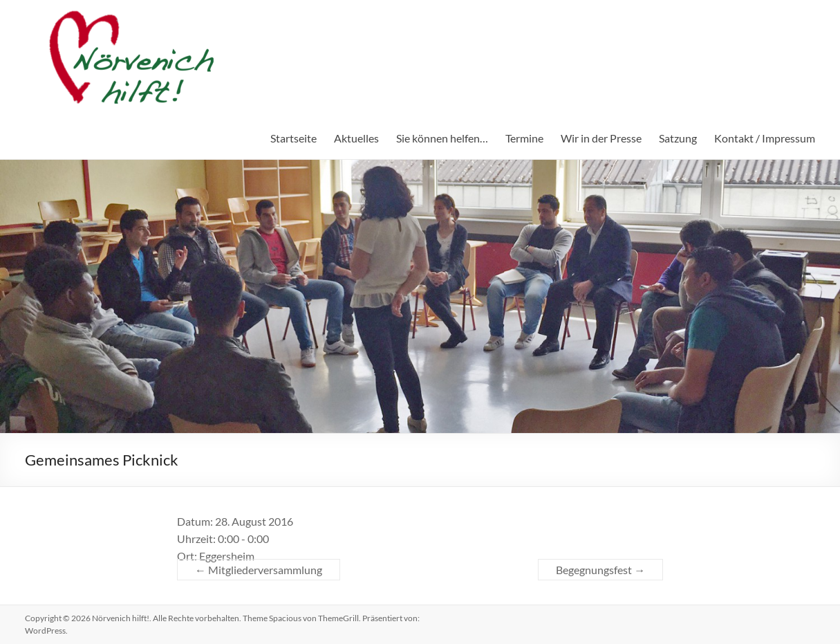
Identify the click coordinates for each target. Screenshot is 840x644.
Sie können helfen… (442, 138)
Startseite (293, 138)
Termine (524, 138)
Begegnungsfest (600, 570)
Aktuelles (356, 138)
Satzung (678, 138)
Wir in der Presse (601, 138)
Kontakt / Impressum (765, 138)
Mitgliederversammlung (259, 570)
